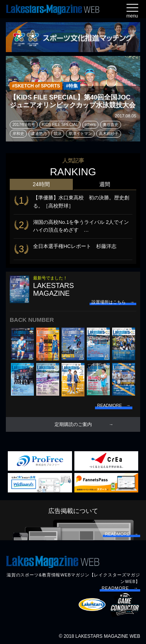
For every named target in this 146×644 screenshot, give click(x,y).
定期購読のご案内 (73, 424)
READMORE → (120, 588)
